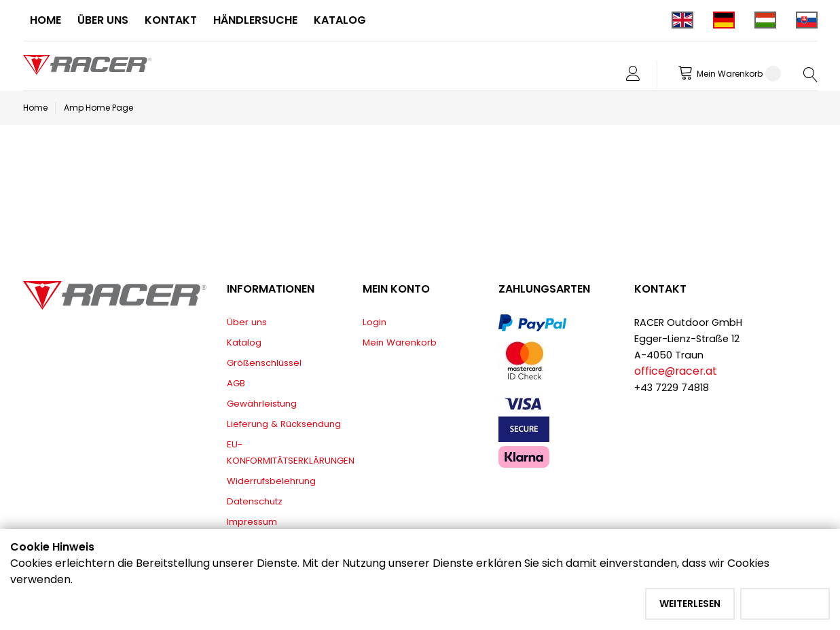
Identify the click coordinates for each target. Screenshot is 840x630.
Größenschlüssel (264, 363)
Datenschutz (255, 501)
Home (35, 108)
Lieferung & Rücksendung (284, 424)
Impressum (252, 522)
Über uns (247, 322)
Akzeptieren (785, 604)
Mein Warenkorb (400, 342)
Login (375, 322)
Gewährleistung (262, 404)
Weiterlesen (690, 604)
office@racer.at (676, 371)
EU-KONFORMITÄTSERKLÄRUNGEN (291, 452)
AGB (236, 383)
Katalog (244, 342)
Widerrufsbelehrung (271, 481)
